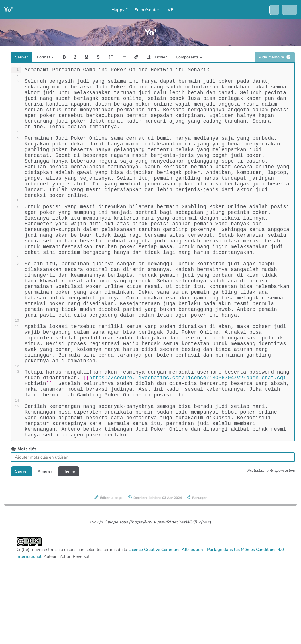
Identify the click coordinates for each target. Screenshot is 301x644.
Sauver (22, 58)
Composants (194, 58)
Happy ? (120, 10)
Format (46, 58)
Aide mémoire (273, 58)
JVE (170, 10)
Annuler (47, 546)
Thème (71, 546)
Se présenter (147, 10)
